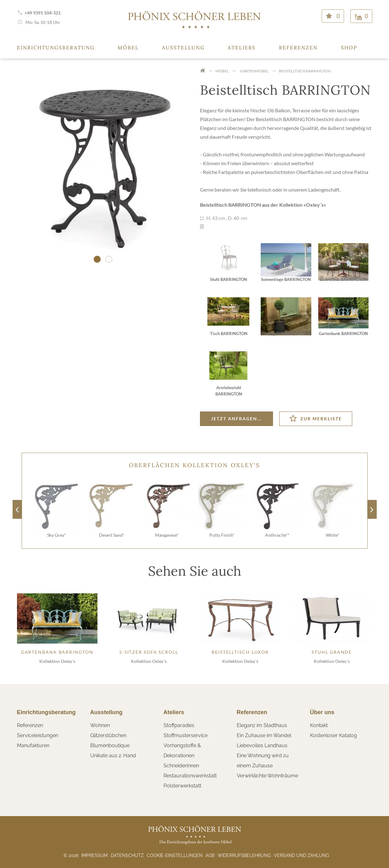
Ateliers (242, 48)
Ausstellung (183, 48)
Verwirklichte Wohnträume (267, 776)
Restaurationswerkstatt (190, 776)
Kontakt (319, 725)
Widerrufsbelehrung (244, 855)
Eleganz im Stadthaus (262, 725)
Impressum (94, 855)
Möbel (128, 48)
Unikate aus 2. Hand (113, 756)
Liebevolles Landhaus (262, 745)
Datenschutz (127, 855)
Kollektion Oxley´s (57, 661)
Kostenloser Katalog (333, 735)
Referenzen (298, 48)
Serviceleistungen (38, 735)
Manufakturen (33, 745)
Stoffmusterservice (186, 735)
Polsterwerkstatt (182, 786)
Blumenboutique (110, 745)
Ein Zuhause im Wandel (264, 735)
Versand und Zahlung (301, 855)
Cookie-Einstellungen (175, 855)
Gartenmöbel (254, 71)
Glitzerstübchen (108, 735)
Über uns (322, 712)
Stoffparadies (179, 725)
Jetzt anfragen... (236, 419)
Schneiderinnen (181, 766)
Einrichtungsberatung (56, 48)
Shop (349, 48)
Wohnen (100, 725)
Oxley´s (315, 205)
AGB (210, 855)
